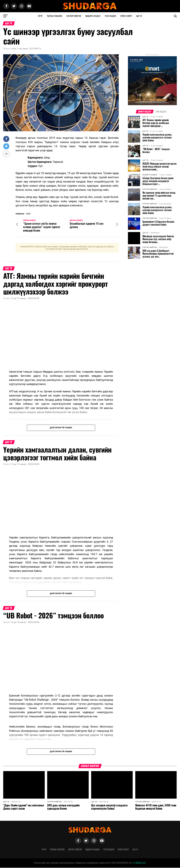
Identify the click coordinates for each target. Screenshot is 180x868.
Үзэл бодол (110, 16)
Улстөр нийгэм (74, 16)
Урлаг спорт (126, 16)
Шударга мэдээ (93, 16)
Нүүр (40, 16)
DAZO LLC (139, 863)
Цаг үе (139, 16)
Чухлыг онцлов (54, 16)
